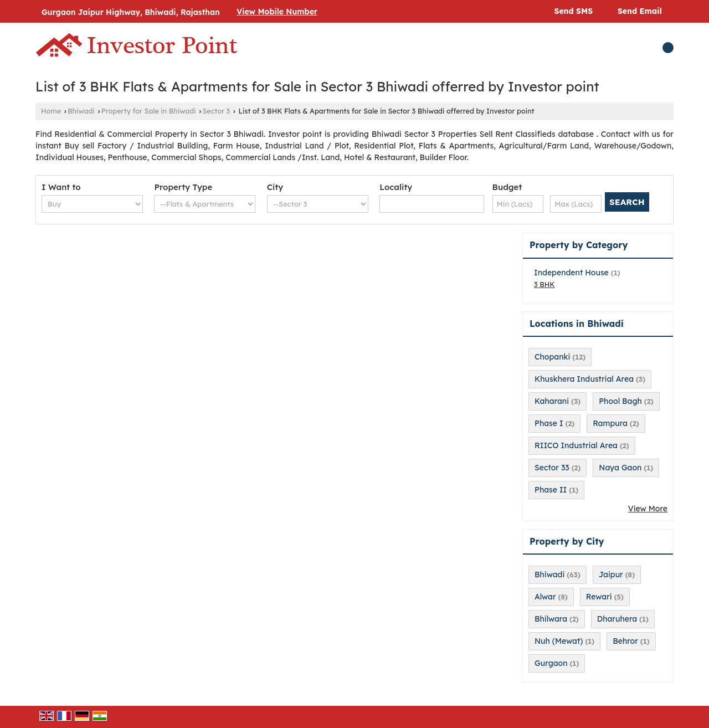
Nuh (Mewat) (559, 641)
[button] (277, 12)
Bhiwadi (81, 111)
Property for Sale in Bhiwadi (149, 111)
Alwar (545, 597)
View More (648, 509)
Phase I (549, 423)
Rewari (599, 597)
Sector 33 (552, 468)
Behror (625, 641)
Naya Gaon (620, 468)
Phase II (551, 490)
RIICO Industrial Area (576, 445)
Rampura (610, 423)
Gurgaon (551, 663)
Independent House (571, 273)
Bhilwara (551, 619)
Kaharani (552, 401)
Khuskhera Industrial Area (584, 379)
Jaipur (611, 575)
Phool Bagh (620, 401)
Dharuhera (617, 619)
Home (51, 111)
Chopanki (552, 357)
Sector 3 (216, 111)
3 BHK (544, 284)
